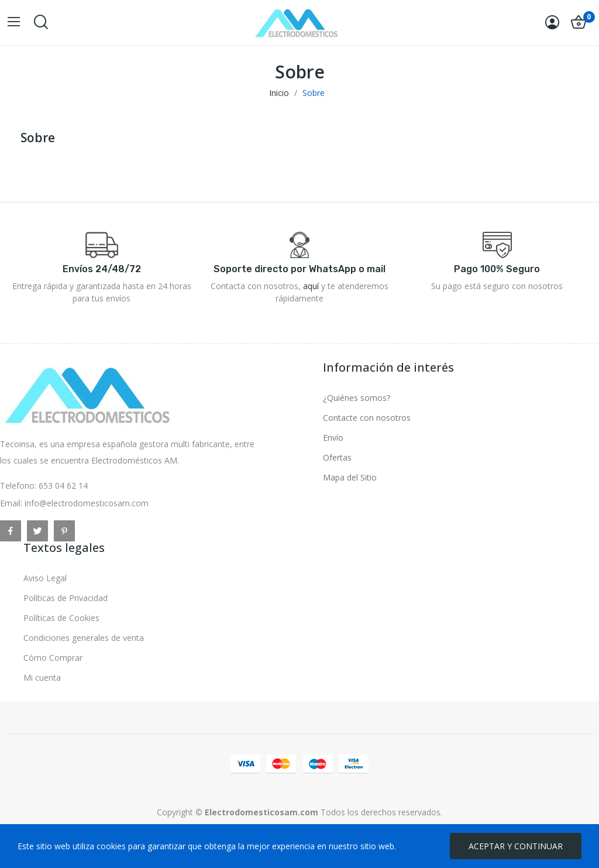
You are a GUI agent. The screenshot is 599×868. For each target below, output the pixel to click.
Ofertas (337, 457)
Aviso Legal (45, 578)
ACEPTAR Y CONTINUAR (516, 846)
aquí (311, 286)
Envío (333, 438)
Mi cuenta (42, 677)
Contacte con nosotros (367, 418)
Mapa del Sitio (350, 477)
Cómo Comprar (53, 658)
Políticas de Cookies (61, 618)
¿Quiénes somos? (357, 398)
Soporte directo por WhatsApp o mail (299, 269)
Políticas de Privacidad (66, 598)
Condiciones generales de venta (84, 638)
